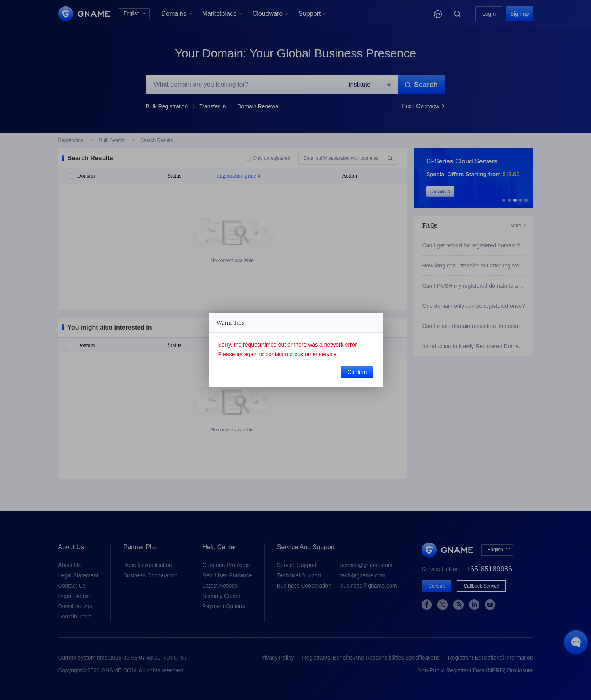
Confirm (357, 372)
